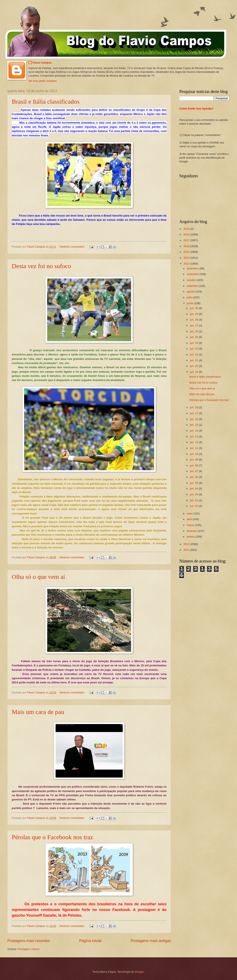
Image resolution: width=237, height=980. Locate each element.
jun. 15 (194, 425)
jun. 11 (194, 448)
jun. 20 (194, 366)
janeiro (191, 537)
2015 (187, 252)
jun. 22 (194, 354)
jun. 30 (194, 308)
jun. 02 (194, 500)
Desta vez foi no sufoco (41, 266)
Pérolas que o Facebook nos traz (52, 837)
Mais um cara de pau (38, 712)
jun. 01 (194, 506)
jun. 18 (194, 407)
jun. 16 (194, 419)
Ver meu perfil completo (42, 81)
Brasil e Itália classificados (46, 101)
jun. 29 (194, 314)
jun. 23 (194, 349)
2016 (187, 246)
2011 (187, 550)
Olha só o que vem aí (38, 577)
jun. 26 (194, 331)
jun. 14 (194, 431)
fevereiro (192, 531)
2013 (187, 264)
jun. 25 (194, 337)
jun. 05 (194, 483)
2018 (187, 234)
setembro (193, 286)
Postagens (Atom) (29, 949)
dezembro (193, 268)
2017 (187, 240)
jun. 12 (194, 442)
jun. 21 (194, 360)
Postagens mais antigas (151, 941)
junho (190, 303)
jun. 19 (194, 372)
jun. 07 (194, 471)
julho (190, 297)
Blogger (139, 972)
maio (190, 513)
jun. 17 (194, 413)
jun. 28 (194, 320)
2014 (187, 258)
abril (190, 519)
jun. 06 (194, 477)
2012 (187, 544)
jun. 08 (194, 465)
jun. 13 (194, 436)
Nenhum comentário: (72, 247)
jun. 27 (194, 326)
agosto (191, 292)
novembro (193, 274)
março (191, 525)
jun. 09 (194, 460)
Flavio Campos (42, 63)
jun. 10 (194, 454)
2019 (187, 229)
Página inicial (90, 941)
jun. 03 (194, 494)
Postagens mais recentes (29, 941)
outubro (192, 280)
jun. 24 (194, 343)
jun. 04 (194, 489)
